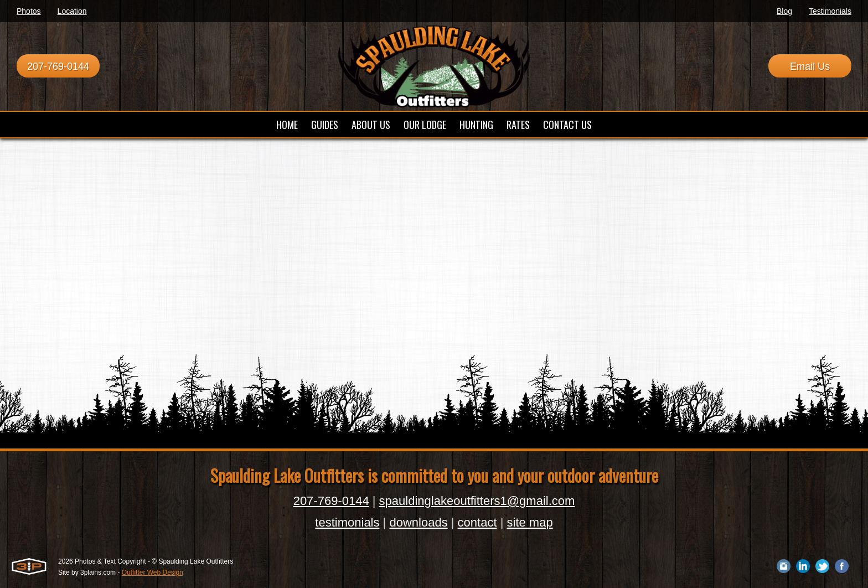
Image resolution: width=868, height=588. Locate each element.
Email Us (810, 66)
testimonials (347, 522)
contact (477, 522)
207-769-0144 (58, 66)
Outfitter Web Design (153, 572)
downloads (418, 522)
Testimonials (830, 11)
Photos (29, 11)
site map (529, 522)
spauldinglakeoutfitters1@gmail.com (477, 501)
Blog (784, 11)
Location (72, 11)
